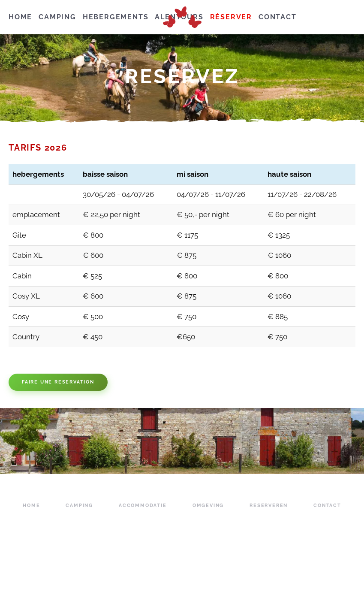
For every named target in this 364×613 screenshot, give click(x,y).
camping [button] (57, 17)
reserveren (269, 512)
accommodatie (143, 512)
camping (79, 512)
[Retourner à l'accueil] (182, 17)
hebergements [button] (116, 17)
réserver (231, 17)
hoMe (20, 17)
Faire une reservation (58, 382)
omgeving (208, 512)
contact (278, 17)
